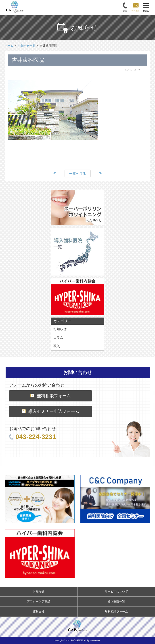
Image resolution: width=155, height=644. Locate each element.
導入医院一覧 (116, 601)
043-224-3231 (32, 437)
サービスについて (116, 591)
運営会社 (39, 612)
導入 (57, 346)
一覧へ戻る (78, 173)
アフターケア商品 (39, 601)
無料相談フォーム (51, 396)
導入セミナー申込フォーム (51, 411)
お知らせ (60, 329)
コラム (58, 338)
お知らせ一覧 (27, 46)
